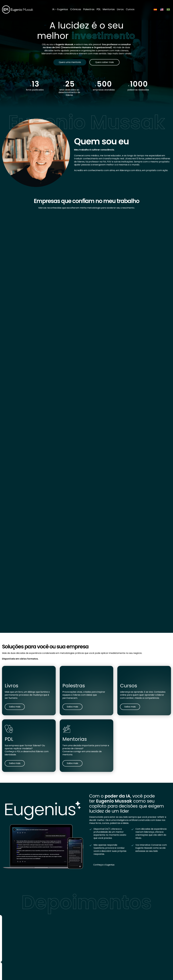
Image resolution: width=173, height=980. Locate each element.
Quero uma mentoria (70, 62)
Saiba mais (15, 707)
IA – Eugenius (60, 9)
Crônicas (76, 9)
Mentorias (109, 9)
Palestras (89, 9)
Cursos (130, 9)
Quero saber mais (105, 62)
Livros (120, 9)
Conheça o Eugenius (104, 865)
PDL (99, 9)
